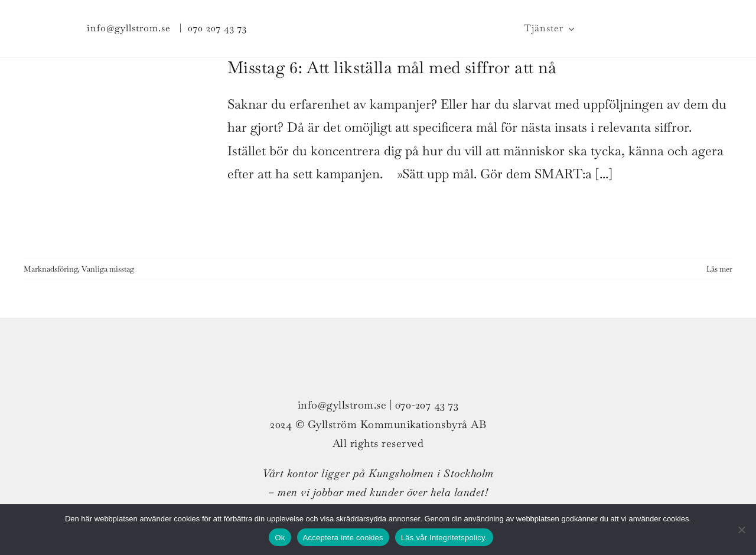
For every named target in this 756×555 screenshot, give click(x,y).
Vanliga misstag (108, 269)
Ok (280, 538)
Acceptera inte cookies (343, 538)
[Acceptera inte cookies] (741, 530)
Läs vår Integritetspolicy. (444, 538)
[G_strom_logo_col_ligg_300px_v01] (378, 15)
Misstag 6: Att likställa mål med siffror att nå (392, 67)
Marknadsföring (50, 269)
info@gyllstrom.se (129, 28)
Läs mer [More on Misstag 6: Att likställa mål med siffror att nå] (719, 269)
